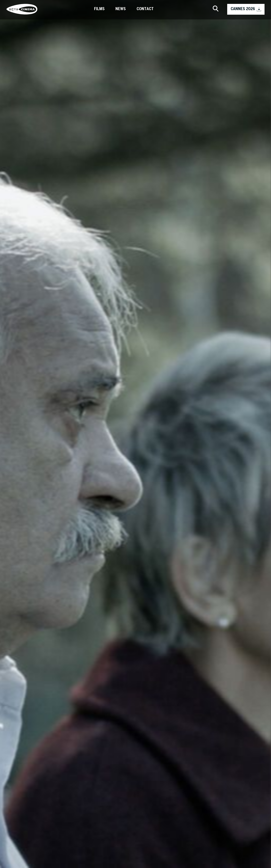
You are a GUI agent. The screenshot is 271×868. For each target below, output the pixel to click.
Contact (145, 9)
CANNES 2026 (246, 9)
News (121, 9)
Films (99, 9)
